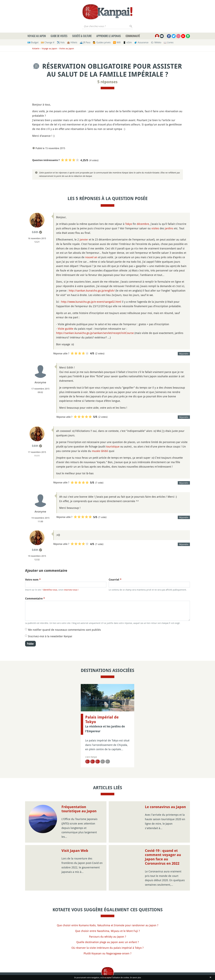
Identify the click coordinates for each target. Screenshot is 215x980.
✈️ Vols (61, 42)
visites (155, 228)
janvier (84, 239)
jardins (169, 228)
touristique (113, 446)
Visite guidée (66, 329)
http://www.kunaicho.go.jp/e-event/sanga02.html (91, 302)
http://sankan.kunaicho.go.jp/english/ (92, 291)
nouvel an (91, 257)
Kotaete (36, 48)
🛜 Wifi (117, 42)
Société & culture (82, 36)
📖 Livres (169, 42)
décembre (143, 224)
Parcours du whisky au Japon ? (108, 937)
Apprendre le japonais (109, 36)
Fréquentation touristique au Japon (79, 809)
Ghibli (104, 451)
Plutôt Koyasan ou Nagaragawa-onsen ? (107, 953)
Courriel (115, 580)
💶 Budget (33, 42)
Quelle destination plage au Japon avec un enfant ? (108, 942)
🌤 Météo (156, 42)
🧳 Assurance (141, 42)
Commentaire (35, 598)
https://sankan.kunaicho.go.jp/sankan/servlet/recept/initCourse (95, 333)
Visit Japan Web (75, 851)
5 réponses (107, 82)
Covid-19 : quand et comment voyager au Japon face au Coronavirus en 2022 (163, 857)
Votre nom (33, 580)
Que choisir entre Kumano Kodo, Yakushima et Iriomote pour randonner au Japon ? (108, 925)
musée (96, 451)
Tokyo (129, 224)
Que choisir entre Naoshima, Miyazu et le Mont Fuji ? (107, 931)
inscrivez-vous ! (71, 590)
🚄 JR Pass (85, 42)
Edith (35, 232)
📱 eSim (127, 42)
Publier (30, 644)
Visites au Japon (67, 48)
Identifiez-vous (50, 590)
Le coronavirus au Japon (165, 807)
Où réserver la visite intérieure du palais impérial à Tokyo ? (107, 948)
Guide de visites (59, 36)
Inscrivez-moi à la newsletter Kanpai (50, 636)
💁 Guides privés (102, 42)
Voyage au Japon (37, 36)
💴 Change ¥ (48, 42)
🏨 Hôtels (72, 42)
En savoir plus (135, 977)
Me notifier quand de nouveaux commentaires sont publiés (64, 630)
